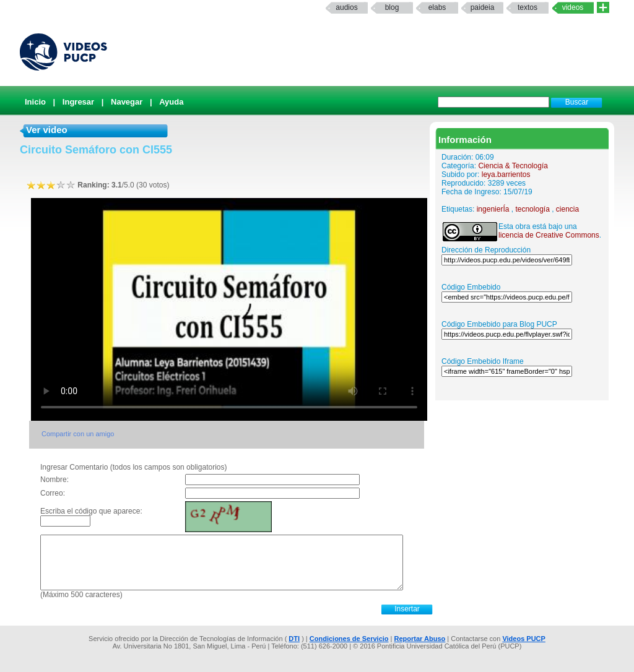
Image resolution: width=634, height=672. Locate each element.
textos (528, 7)
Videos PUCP (524, 639)
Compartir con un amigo (78, 434)
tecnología (532, 209)
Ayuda (171, 102)
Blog (392, 7)
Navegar (127, 102)
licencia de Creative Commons (549, 235)
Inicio (35, 102)
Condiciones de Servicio (349, 639)
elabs (437, 7)
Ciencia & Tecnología (513, 166)
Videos (573, 7)
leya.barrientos (506, 174)
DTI (294, 639)
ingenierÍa (493, 209)
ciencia (567, 209)
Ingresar (78, 102)
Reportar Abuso (420, 639)
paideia (483, 7)
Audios (346, 7)
